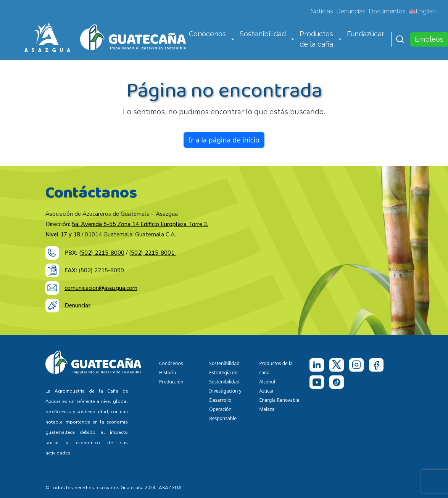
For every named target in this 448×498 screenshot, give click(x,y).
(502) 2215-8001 (152, 253)
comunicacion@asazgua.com (101, 288)
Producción (171, 382)
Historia (168, 373)
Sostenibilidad (263, 34)
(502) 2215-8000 (102, 253)
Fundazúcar (366, 34)
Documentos (387, 11)
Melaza (267, 409)
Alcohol (267, 382)
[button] (233, 40)
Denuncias (351, 11)
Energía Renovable (279, 400)
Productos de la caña (316, 39)
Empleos (429, 39)
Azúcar (266, 391)
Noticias (322, 11)
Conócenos (207, 34)
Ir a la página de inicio (224, 140)
